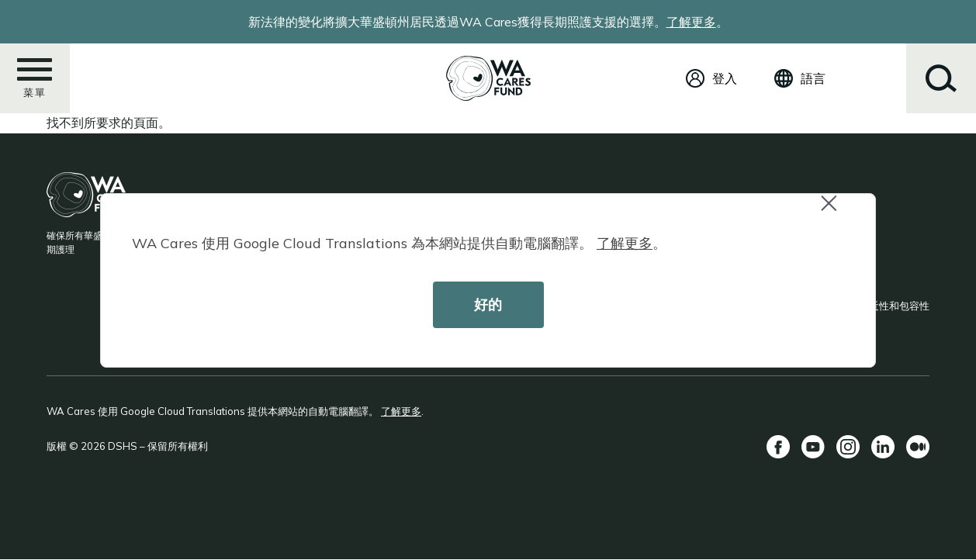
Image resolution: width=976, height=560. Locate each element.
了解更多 (625, 243)
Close (836, 211)
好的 (488, 304)
